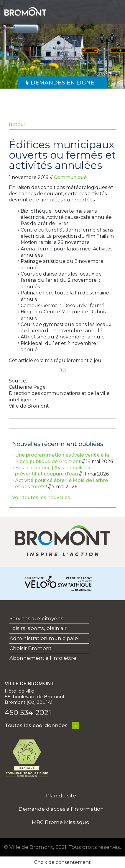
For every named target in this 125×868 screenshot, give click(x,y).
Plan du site (61, 796)
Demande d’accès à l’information (61, 809)
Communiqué (70, 177)
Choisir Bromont (31, 648)
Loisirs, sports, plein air (38, 628)
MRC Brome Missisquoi (61, 822)
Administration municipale (44, 638)
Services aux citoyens (36, 618)
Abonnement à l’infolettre (43, 658)
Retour (17, 124)
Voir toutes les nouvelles (41, 497)
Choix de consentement (63, 862)
